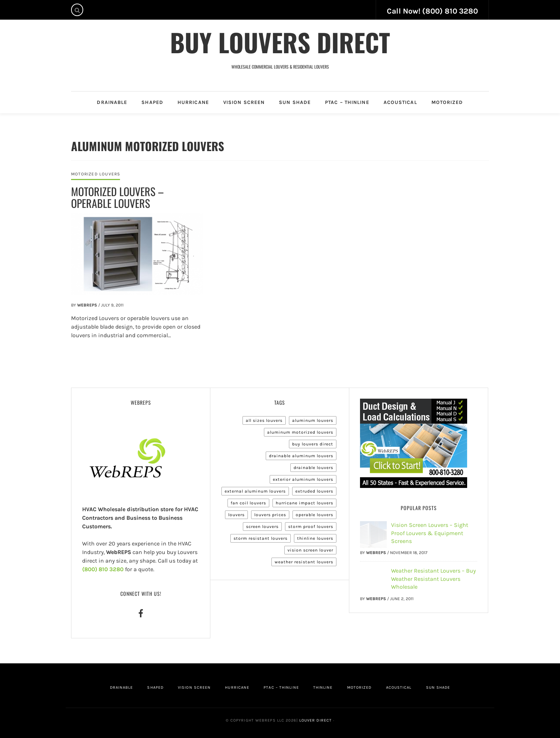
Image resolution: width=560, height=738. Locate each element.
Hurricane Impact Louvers (304, 503)
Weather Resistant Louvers (304, 562)
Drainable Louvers (313, 468)
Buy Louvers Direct (280, 42)
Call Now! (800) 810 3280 (432, 11)
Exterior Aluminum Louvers (303, 479)
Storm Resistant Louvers (261, 538)
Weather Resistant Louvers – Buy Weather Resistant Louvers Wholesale (433, 579)
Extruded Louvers (314, 491)
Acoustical (400, 102)
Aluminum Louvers (313, 420)
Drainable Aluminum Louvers (301, 456)
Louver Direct (315, 720)
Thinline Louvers (315, 538)
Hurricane (193, 102)
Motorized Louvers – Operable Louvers (117, 197)
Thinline (323, 687)
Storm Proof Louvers (311, 527)
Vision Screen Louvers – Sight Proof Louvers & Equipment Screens (430, 533)
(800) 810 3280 (103, 569)
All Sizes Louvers (264, 420)
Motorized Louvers (96, 174)
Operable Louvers (314, 515)
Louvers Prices (270, 515)
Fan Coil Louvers (248, 503)
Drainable (112, 102)
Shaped (152, 102)
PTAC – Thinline (347, 102)
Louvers (236, 515)
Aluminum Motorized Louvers (300, 432)
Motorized (447, 102)
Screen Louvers (262, 527)
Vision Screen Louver (310, 550)
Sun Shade (295, 102)
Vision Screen (244, 102)
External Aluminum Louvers (255, 491)
